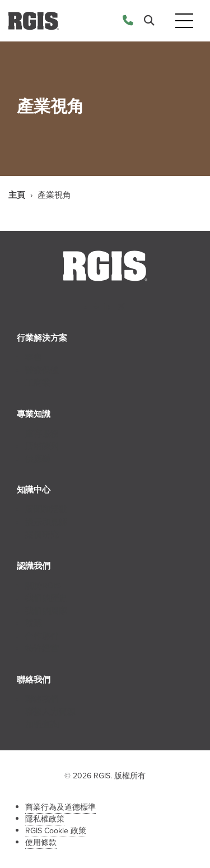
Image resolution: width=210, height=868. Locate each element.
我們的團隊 (46, 611)
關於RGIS (43, 586)
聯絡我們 (42, 699)
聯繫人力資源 (50, 712)
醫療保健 (42, 370)
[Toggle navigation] (184, 21)
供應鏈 (38, 459)
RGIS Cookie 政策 (56, 831)
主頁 (17, 195)
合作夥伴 (42, 636)
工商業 (38, 383)
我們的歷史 (46, 598)
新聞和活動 (46, 509)
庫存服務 (42, 434)
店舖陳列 (42, 446)
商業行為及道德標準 (60, 807)
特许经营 (42, 648)
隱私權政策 (45, 819)
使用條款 (41, 843)
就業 (34, 623)
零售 (34, 358)
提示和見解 (46, 522)
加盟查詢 (42, 725)
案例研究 (42, 535)
